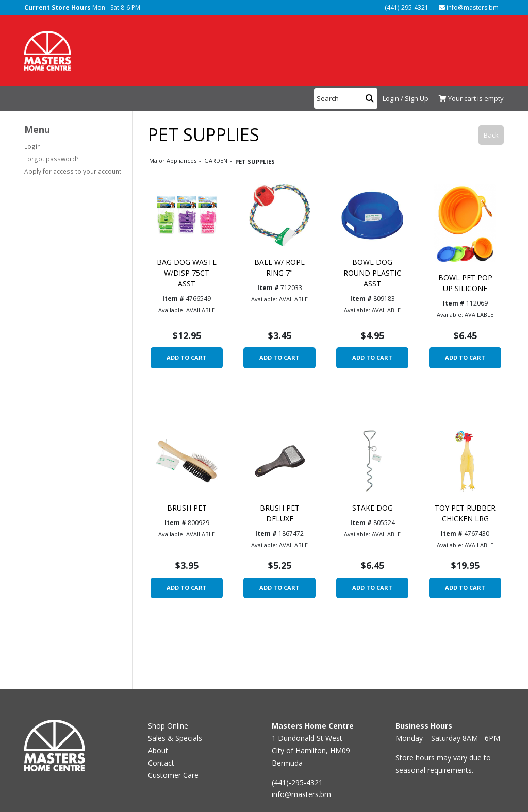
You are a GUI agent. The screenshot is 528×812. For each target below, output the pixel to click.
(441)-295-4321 (406, 7)
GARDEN (217, 160)
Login (32, 146)
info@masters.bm (469, 7)
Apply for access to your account (73, 171)
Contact (161, 763)
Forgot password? (52, 159)
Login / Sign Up (406, 98)
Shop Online (168, 726)
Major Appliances (174, 160)
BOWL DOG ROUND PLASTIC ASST (372, 273)
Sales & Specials (175, 738)
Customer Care (173, 775)
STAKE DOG (373, 508)
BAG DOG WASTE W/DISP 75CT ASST (187, 273)
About (158, 750)
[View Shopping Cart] (469, 99)
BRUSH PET (187, 508)
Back (491, 135)
